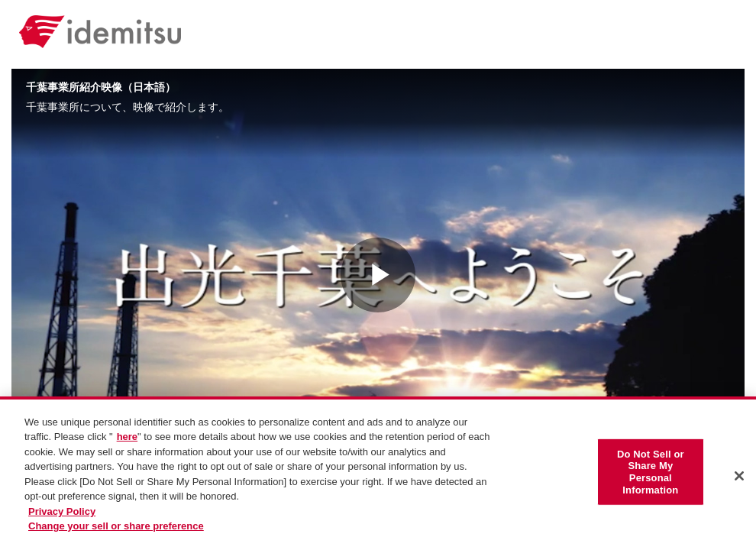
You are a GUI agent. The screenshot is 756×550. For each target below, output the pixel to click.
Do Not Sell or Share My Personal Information (651, 475)
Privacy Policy (62, 515)
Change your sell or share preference (116, 531)
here (127, 441)
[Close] (739, 480)
